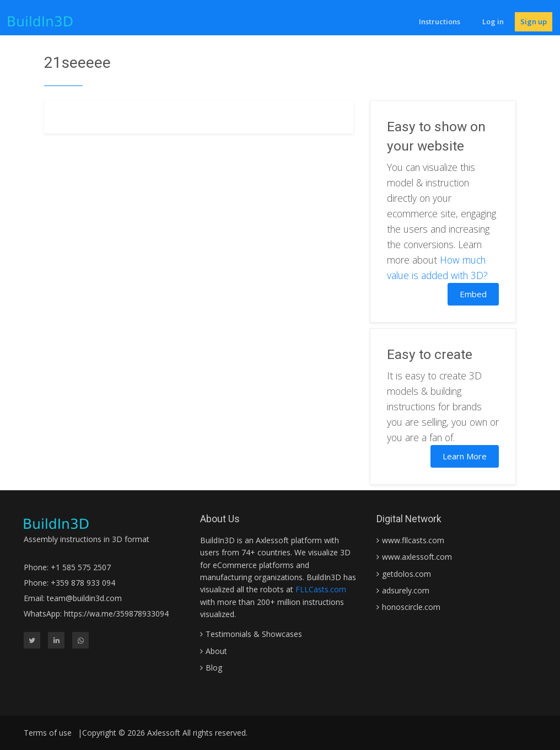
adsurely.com (406, 590)
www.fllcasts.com (413, 540)
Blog (214, 668)
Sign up (534, 22)
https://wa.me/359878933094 (116, 614)
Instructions (440, 22)
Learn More (465, 456)
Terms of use (48, 733)
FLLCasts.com (321, 589)
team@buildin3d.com (84, 598)
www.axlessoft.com (417, 557)
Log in (493, 22)
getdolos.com (406, 574)
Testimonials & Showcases (254, 634)
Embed (473, 294)
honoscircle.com (411, 607)
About (216, 651)
